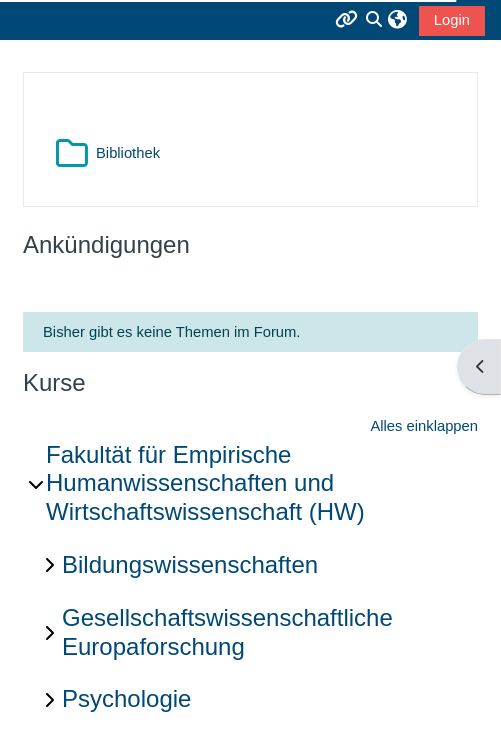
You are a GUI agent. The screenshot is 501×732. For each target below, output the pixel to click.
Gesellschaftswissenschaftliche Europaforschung (227, 632)
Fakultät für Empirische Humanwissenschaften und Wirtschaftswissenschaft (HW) (205, 483)
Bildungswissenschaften (190, 564)
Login (452, 20)
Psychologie (126, 698)
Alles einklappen (424, 426)
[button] (397, 20)
